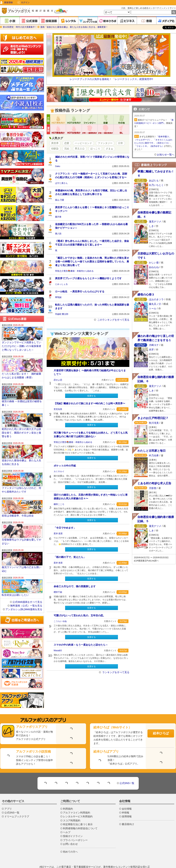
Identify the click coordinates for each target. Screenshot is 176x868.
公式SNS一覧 (127, 773)
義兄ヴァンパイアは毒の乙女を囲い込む (21, 559)
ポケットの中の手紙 (65, 466)
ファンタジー (105, 143)
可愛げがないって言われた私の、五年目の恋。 (80, 615)
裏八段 (58, 234)
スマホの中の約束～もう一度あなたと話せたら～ (81, 645)
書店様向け (128, 814)
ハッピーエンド (83, 143)
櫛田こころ (59, 504)
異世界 (55, 143)
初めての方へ (70, 841)
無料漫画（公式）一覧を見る (26, 595)
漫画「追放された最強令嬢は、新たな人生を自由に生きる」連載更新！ (74, 27)
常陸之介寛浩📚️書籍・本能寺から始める (74, 271)
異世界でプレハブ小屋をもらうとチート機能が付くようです (88, 278)
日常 (121, 143)
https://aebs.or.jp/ (129, 864)
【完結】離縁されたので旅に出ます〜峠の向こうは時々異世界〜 (89, 403)
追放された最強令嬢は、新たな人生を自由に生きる (21, 452)
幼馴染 (55, 149)
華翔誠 (58, 297)
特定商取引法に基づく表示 (78, 814)
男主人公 (80, 149)
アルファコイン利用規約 (77, 802)
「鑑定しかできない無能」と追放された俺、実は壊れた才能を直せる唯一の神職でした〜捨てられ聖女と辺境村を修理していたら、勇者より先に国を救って (92, 262)
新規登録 (8, 2)
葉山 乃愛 (60, 200)
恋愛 (67, 143)
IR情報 (125, 802)
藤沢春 (58, 217)
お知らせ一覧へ (166, 155)
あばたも (154, 180)
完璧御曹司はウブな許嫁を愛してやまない (21, 531)
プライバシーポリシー (75, 830)
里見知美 (58, 409)
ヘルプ (67, 822)
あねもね (154, 267)
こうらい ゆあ (60, 621)
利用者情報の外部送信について (80, 818)
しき (151, 226)
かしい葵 (154, 263)
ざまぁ (109, 149)
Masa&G (58, 651)
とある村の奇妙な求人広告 (154, 483)
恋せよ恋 (58, 380)
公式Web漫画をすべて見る (27, 591)
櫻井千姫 (58, 592)
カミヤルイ (59, 471)
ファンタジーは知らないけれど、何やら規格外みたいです (21, 479)
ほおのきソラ (156, 299)
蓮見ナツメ (155, 222)
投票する (92, 396)
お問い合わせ (70, 833)
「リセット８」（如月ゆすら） (149, 146)
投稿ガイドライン (73, 826)
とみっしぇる (61, 284)
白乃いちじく (156, 185)
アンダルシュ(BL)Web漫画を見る (24, 599)
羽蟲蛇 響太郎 (62, 314)
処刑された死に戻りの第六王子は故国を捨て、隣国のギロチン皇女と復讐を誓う (21, 422)
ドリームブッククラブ (17, 806)
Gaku (58, 166)
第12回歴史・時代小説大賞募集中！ (20, 27)
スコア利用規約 (72, 810)
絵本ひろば (161, 723)
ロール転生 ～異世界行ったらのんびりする (80, 291)
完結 (67, 149)
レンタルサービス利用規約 (78, 806)
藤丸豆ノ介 (155, 304)
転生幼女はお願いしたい (15, 584)
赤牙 (151, 350)
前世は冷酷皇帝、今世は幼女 (18, 505)
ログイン (25, 2)
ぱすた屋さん (61, 183)
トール (153, 309)
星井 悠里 (58, 534)
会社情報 (127, 798)
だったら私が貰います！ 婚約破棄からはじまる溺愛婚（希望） (21, 365)
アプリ (8, 798)
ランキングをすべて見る (115, 672)
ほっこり (95, 149)
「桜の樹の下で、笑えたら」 (70, 557)
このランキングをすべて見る (113, 320)
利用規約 (68, 798)
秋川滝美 (154, 423)
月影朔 (153, 488)
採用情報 (127, 806)
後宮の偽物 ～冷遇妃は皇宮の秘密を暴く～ (22, 393)
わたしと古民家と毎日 (152, 451)
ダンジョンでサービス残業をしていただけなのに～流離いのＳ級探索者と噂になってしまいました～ (21, 336)
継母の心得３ (146, 295)
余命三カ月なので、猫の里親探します (75, 586)
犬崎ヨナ (154, 345)
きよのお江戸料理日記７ (153, 418)
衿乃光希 (154, 455)
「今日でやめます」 (65, 528)
